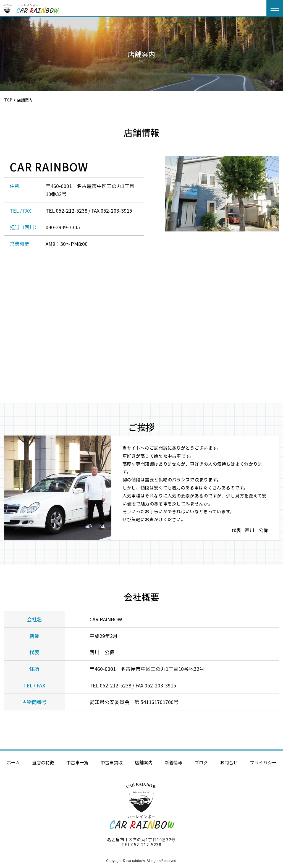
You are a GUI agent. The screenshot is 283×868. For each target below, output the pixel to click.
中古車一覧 (77, 762)
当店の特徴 (43, 762)
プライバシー (263, 762)
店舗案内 (144, 762)
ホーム (13, 762)
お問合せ (229, 762)
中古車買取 (112, 762)
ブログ (201, 762)
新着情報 (174, 762)
